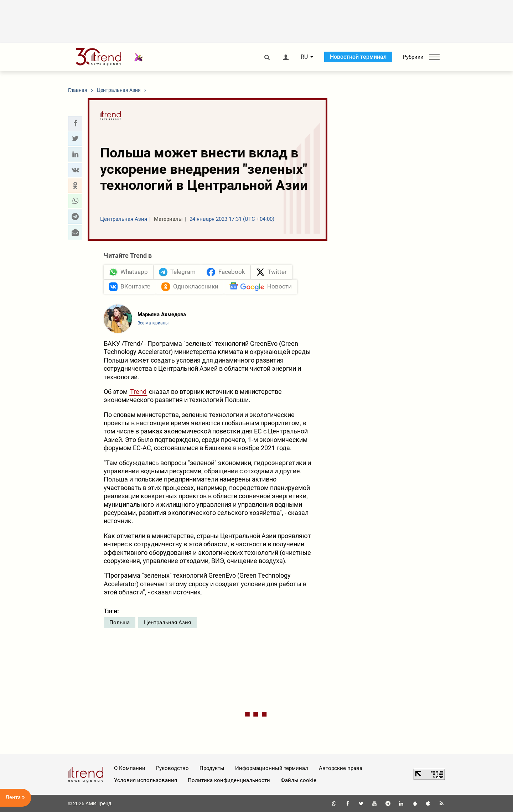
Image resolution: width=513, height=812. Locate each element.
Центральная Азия (167, 623)
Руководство (172, 768)
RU (304, 57)
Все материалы (153, 323)
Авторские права (341, 768)
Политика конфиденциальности (229, 780)
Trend (138, 392)
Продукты (212, 768)
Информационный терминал (272, 768)
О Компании (130, 768)
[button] (75, 123)
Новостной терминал (358, 57)
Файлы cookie (299, 780)
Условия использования (146, 780)
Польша (120, 623)
